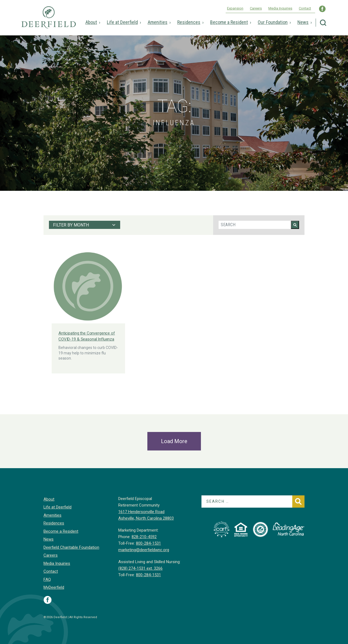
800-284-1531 (148, 543)
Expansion (235, 8)
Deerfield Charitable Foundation (71, 547)
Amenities (158, 22)
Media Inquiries (280, 8)
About (91, 22)
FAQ (47, 579)
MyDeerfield (54, 587)
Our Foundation (273, 22)
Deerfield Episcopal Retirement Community (49, 21)
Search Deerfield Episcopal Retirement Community (323, 23)
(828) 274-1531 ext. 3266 (140, 568)
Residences (189, 22)
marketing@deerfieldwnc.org (144, 550)
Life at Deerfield (122, 22)
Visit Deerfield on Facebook (48, 600)
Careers (256, 8)
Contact (305, 8)
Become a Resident (229, 22)
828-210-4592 (144, 537)
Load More (174, 441)
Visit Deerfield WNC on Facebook (322, 9)
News (303, 22)
